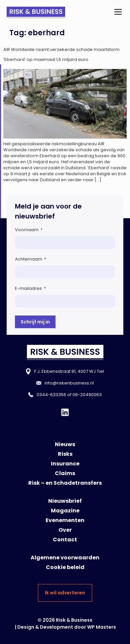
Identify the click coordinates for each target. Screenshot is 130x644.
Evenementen (65, 520)
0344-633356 (51, 395)
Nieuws (65, 444)
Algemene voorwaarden (65, 558)
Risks (65, 454)
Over (65, 530)
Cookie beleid (65, 567)
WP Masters (102, 627)
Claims (65, 473)
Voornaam (29, 230)
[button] (118, 12)
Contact (65, 540)
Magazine (65, 511)
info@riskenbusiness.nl (69, 383)
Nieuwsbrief (65, 501)
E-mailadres (30, 288)
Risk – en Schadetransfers (65, 483)
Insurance (65, 464)
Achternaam (31, 259)
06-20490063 (87, 395)
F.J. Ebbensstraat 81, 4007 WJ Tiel (69, 371)
